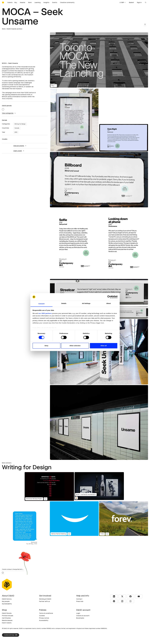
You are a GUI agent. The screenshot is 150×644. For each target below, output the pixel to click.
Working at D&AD (45, 599)
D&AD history (7, 599)
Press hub (80, 601)
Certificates (6, 618)
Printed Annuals (8, 616)
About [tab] (109, 303)
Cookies (42, 616)
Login (78, 613)
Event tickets (7, 623)
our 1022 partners (45, 313)
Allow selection (75, 346)
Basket (132, 2)
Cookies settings (11, 635)
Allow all (104, 346)
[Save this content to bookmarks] (145, 24)
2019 (16, 132)
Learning (38, 2)
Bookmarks (80, 618)
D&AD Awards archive (14, 29)
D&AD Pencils (7, 613)
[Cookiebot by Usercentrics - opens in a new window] (109, 297)
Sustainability (7, 604)
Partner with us (45, 601)
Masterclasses (7, 620)
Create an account (83, 616)
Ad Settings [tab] (86, 303)
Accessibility (44, 620)
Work (30, 2)
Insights (46, 2)
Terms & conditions (46, 613)
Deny (46, 346)
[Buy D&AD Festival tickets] (12, 2)
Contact (79, 599)
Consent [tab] (41, 304)
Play (54, 86)
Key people (6, 601)
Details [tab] (64, 303)
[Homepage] (3, 2)
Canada (17, 128)
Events (55, 2)
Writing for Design (20, 124)
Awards (22, 2)
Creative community (67, 2)
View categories (9, 113)
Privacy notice (44, 618)
